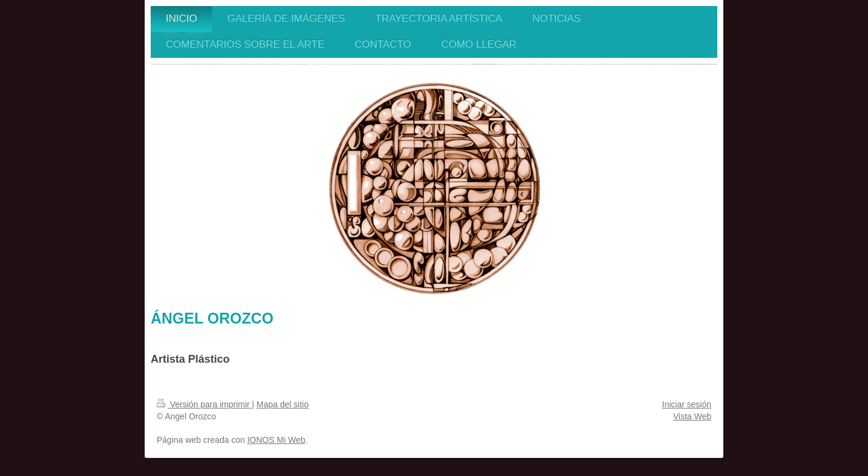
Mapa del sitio (283, 404)
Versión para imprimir (204, 404)
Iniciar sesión (687, 404)
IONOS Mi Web (276, 440)
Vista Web (692, 416)
